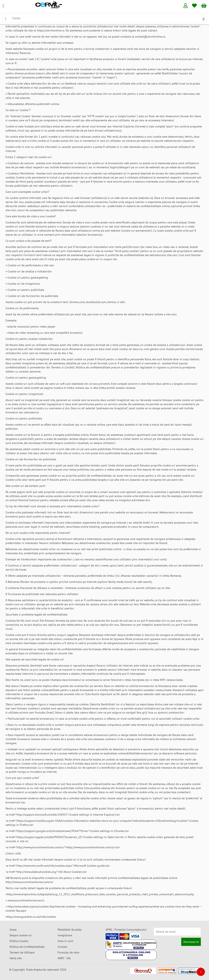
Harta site (16, 958)
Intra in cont (65, 941)
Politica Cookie (19, 941)
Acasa (13, 930)
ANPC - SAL (64, 958)
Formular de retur (69, 952)
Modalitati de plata (70, 930)
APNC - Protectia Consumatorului (126, 930)
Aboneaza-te (191, 942)
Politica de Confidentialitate (27, 947)
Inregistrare (65, 935)
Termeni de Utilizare (22, 952)
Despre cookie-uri (21, 935)
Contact (62, 947)
